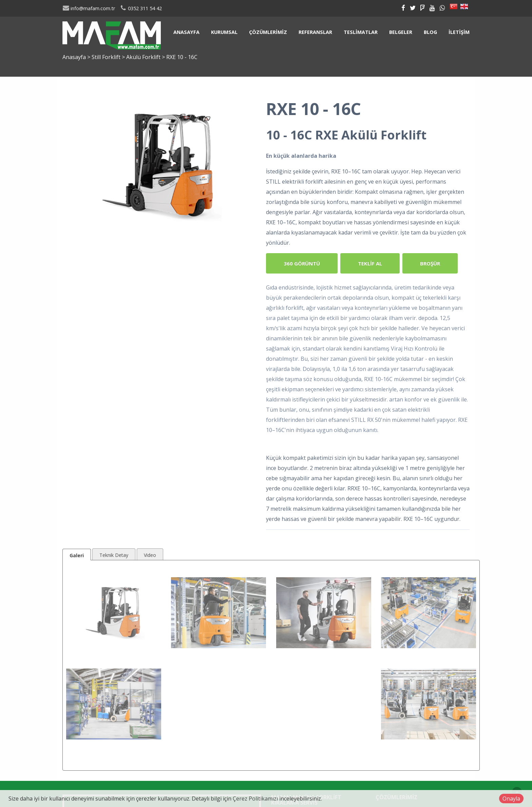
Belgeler (401, 32)
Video (150, 555)
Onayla (511, 799)
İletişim (459, 32)
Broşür (430, 263)
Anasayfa (186, 32)
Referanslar (315, 32)
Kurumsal (224, 32)
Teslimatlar (361, 32)
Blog (430, 32)
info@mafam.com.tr (89, 8)
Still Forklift (107, 57)
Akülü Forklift (144, 57)
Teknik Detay (114, 555)
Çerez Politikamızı (255, 799)
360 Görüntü (302, 263)
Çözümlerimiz (268, 32)
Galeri (77, 555)
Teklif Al (370, 263)
